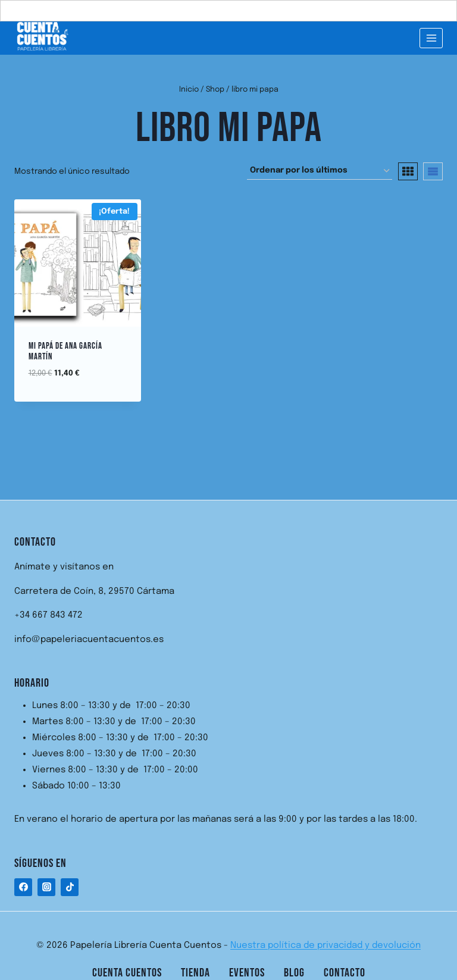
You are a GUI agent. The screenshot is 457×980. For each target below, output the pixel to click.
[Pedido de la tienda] (320, 171)
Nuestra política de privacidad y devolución (325, 945)
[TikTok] (70, 887)
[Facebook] (23, 887)
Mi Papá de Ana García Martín (65, 351)
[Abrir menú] (431, 38)
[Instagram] (46, 887)
